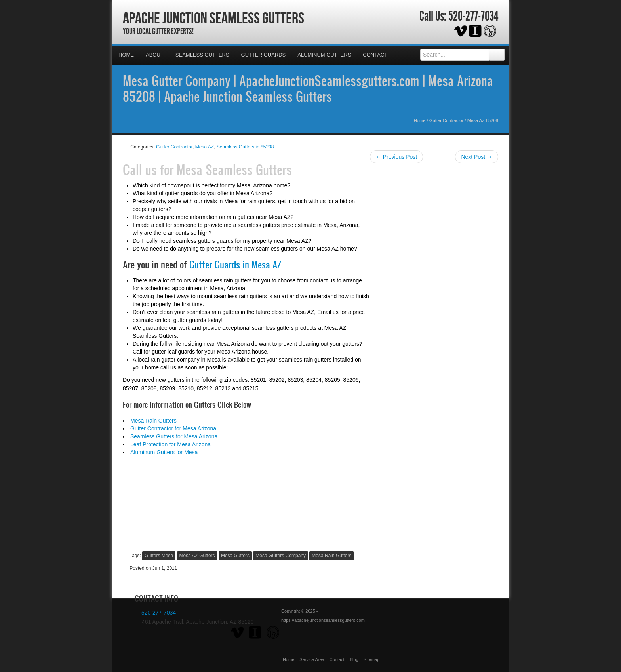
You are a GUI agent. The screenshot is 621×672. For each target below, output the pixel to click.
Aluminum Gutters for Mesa (164, 452)
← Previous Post (396, 157)
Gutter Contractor (446, 120)
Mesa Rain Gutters (153, 421)
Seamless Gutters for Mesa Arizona (174, 436)
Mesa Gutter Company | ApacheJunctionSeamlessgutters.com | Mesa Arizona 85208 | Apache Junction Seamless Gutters (308, 88)
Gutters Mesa (159, 556)
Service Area (312, 659)
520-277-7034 (473, 16)
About (155, 55)
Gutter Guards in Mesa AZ (235, 265)
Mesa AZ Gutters (197, 556)
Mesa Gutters (235, 556)
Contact (375, 55)
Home (126, 55)
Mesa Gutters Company (281, 556)
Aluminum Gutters (324, 55)
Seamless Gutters (202, 55)
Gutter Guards (264, 55)
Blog (354, 659)
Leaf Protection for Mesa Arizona (170, 444)
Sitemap (371, 659)
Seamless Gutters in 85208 (245, 147)
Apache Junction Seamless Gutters (213, 18)
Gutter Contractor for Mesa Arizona (173, 428)
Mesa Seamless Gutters (234, 169)
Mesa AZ (205, 147)
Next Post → (477, 157)
